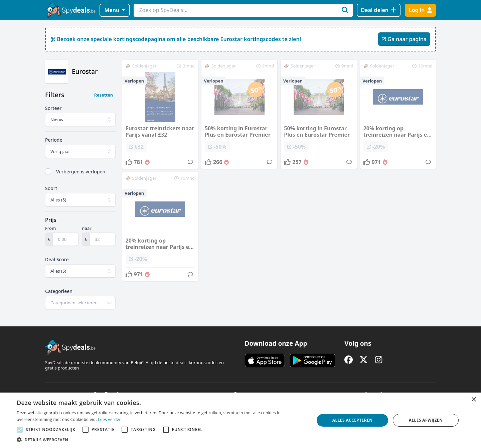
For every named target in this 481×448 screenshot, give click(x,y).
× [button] (473, 400)
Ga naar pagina (404, 39)
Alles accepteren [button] (353, 420)
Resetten (104, 95)
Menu (115, 10)
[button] (161, 440)
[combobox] (80, 303)
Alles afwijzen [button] (426, 420)
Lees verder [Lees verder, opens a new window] (109, 419)
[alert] (240, 420)
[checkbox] (48, 171)
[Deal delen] (379, 10)
